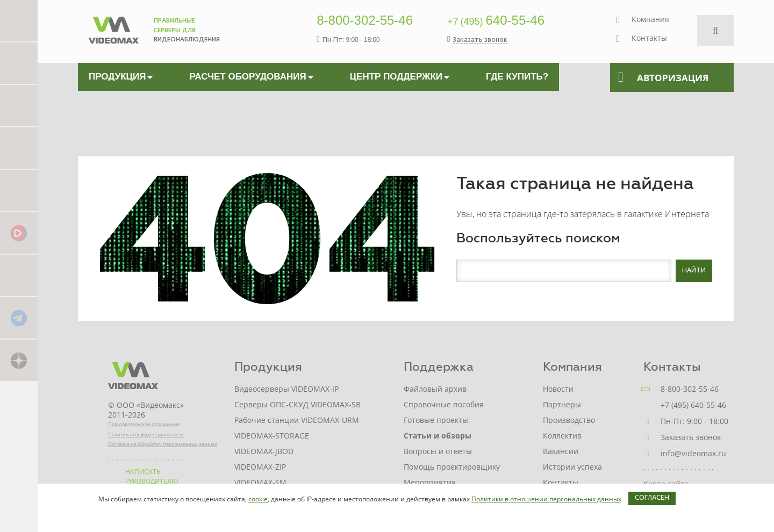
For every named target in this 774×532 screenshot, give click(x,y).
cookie (258, 499)
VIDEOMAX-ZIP (260, 467)
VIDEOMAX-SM (260, 482)
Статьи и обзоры (438, 436)
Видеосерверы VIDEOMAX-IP (286, 389)
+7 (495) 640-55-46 (693, 405)
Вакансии (561, 451)
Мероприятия (430, 482)
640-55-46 (496, 21)
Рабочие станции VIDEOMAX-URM (297, 420)
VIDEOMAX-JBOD (264, 451)
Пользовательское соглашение (144, 424)
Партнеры (562, 404)
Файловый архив (435, 389)
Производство (569, 420)
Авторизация (663, 77)
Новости (558, 389)
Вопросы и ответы (438, 451)
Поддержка (439, 367)
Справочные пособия (444, 404)
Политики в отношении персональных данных (546, 499)
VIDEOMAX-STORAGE (272, 436)
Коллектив (562, 436)
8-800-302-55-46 (365, 21)
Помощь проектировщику (452, 467)
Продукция (268, 367)
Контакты (649, 38)
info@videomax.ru (693, 453)
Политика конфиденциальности (146, 434)
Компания (650, 19)
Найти (694, 271)
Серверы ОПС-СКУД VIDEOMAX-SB (298, 404)
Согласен (652, 498)
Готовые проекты (436, 420)
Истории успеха (572, 467)
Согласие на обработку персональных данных (163, 444)
